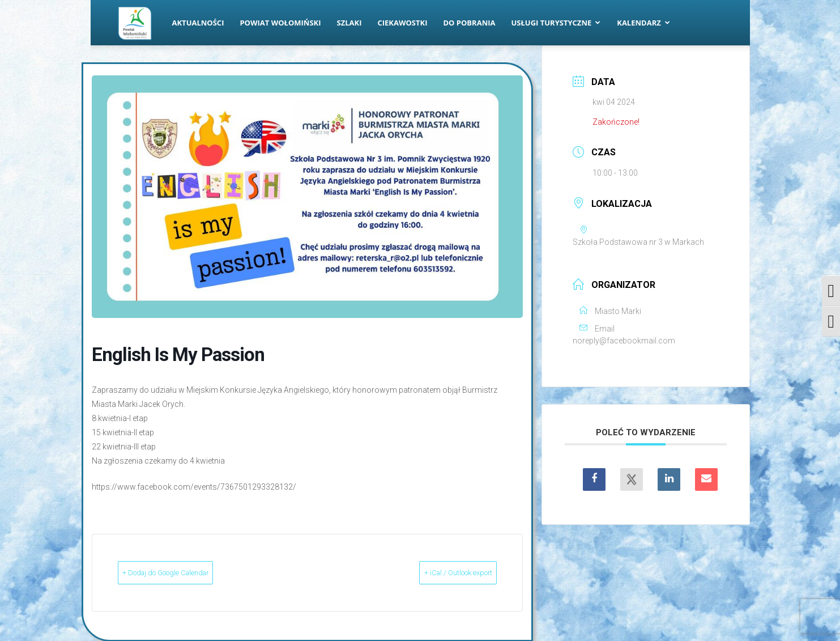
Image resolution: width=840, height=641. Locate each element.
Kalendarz (643, 23)
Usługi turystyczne (556, 23)
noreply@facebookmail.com (624, 341)
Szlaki (349, 23)
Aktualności (198, 23)
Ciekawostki (402, 23)
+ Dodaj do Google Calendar (188, 572)
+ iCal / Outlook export (438, 572)
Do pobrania (470, 23)
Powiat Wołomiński (280, 23)
